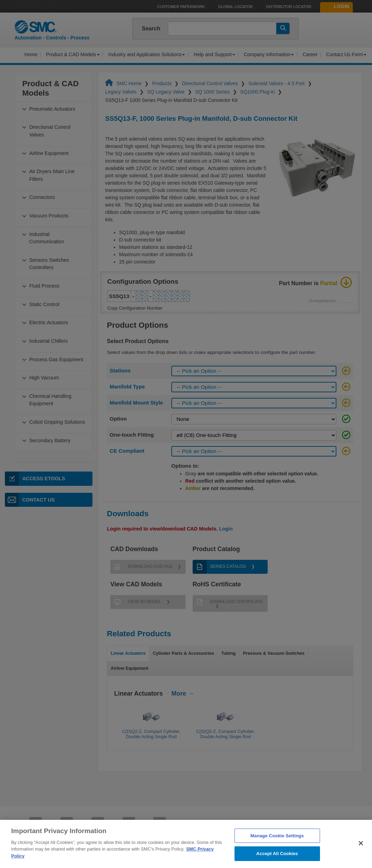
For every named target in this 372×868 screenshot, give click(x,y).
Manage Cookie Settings (277, 844)
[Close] (361, 852)
